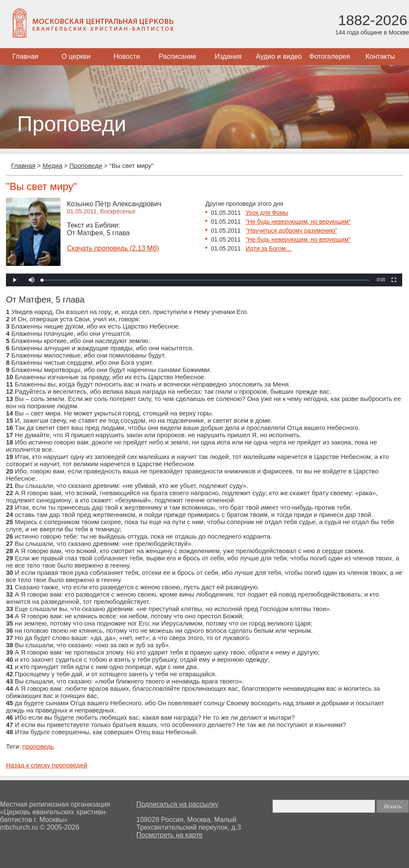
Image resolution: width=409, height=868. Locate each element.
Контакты (380, 56)
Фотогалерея (330, 56)
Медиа (52, 166)
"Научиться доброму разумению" (291, 231)
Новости (127, 56)
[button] (32, 280)
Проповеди (86, 166)
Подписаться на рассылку (177, 804)
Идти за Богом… (269, 248)
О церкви (76, 56)
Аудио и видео (279, 56)
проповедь (38, 746)
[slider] (206, 280)
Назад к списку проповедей (46, 765)
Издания (228, 56)
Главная (25, 56)
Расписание (177, 56)
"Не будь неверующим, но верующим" (298, 222)
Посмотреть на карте (170, 835)
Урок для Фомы (267, 213)
